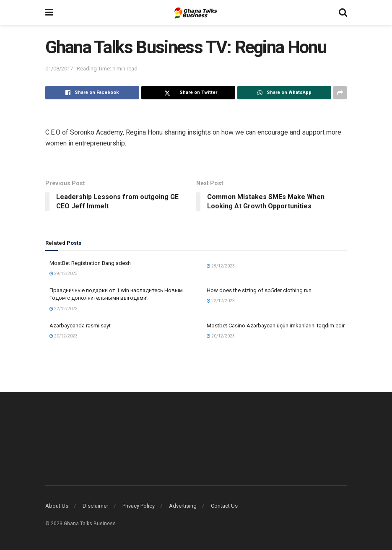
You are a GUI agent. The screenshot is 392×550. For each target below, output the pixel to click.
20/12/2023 (64, 336)
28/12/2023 (221, 266)
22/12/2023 (64, 309)
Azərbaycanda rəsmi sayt (80, 326)
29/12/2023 (64, 274)
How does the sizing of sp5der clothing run (259, 290)
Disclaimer (95, 506)
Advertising (183, 506)
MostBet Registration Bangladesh (90, 263)
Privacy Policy (139, 506)
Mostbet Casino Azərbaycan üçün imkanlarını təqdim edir (276, 326)
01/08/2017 (59, 69)
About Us (57, 506)
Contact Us (224, 506)
